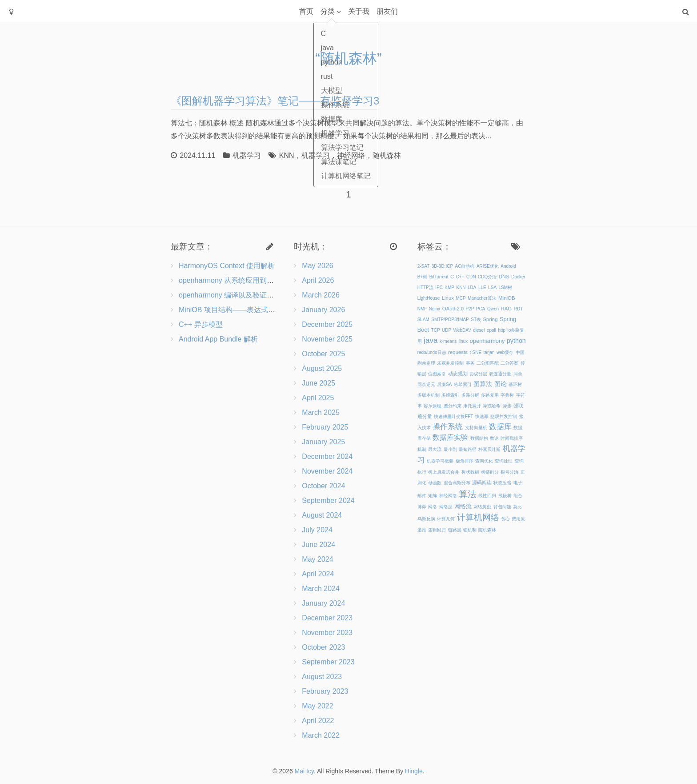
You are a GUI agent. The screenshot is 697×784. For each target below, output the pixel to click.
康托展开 (472, 406)
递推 (422, 530)
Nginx (435, 309)
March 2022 (321, 735)
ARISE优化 (488, 266)
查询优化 (484, 461)
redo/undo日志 (432, 352)
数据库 (500, 426)
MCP (461, 298)
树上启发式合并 (444, 472)
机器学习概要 (440, 461)
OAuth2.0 (453, 309)
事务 (470, 363)
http (502, 330)
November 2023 (327, 633)
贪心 (505, 519)
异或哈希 (492, 406)
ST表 (476, 320)
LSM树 (506, 287)
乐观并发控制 (450, 363)
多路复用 (490, 395)
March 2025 (321, 412)
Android (508, 266)
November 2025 (327, 339)
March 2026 (321, 295)
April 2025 (318, 398)
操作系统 (448, 426)
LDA (472, 287)
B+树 (423, 277)
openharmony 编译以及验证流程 (230, 295)
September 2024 (328, 501)
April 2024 (318, 574)
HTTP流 (425, 287)
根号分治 (509, 472)
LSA (492, 287)
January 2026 (323, 310)
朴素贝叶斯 (489, 449)
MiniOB (507, 298)
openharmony (487, 341)
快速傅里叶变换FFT (453, 416)
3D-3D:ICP (442, 266)
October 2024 (323, 486)
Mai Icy (304, 771)
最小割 (450, 449)
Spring (491, 319)
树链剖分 (490, 472)
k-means (448, 341)
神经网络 (351, 155)
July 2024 (317, 530)
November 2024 (327, 471)
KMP (449, 287)
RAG (506, 309)
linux (463, 341)
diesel (479, 330)
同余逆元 (426, 384)
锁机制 (470, 530)
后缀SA (444, 384)
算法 (468, 494)
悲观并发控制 (504, 416)
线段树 (505, 496)
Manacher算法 (482, 298)
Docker (518, 277)
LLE (482, 287)
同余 (518, 374)
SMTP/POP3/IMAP (450, 320)
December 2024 (327, 456)
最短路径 (468, 449)
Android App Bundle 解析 (218, 339)
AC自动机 (465, 266)
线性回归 (487, 496)
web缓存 (505, 352)
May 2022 (317, 706)
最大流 (435, 449)
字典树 (507, 395)
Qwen (493, 309)
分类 (328, 11)
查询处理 (504, 461)
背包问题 (502, 507)
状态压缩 (502, 483)
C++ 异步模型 (201, 324)
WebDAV (462, 330)
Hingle (414, 771)
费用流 (518, 519)
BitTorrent (439, 277)
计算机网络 (478, 517)
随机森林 (387, 155)
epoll (491, 330)
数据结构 (479, 438)
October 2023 (323, 647)
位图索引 (437, 374)
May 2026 (317, 266)
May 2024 (317, 559)
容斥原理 (433, 406)
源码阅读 (482, 482)
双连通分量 (500, 374)
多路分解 (470, 395)
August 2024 (322, 515)
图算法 (483, 384)
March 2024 (321, 589)
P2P (470, 309)
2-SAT (424, 266)
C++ (460, 277)
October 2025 (323, 354)
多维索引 (450, 395)
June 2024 (318, 545)
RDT (519, 309)
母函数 (435, 483)
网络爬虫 (482, 507)
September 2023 (328, 662)
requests (458, 352)
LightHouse (429, 298)
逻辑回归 (437, 530)
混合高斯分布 (457, 483)
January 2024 (323, 603)
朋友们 (387, 11)
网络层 (446, 507)
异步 (507, 406)
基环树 (515, 384)
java (431, 340)
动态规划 (458, 374)
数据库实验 (450, 437)
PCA (481, 309)
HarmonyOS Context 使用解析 (227, 266)
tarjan (489, 352)
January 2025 (323, 442)
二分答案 (509, 363)
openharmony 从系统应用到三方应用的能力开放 (255, 280)
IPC (439, 287)
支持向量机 (476, 428)
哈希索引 (463, 384)
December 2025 (327, 324)
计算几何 (446, 519)
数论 (494, 438)
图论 (501, 384)
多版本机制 (429, 395)
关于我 (359, 11)
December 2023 (327, 618)
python (516, 341)
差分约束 (453, 406)
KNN (287, 155)
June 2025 (318, 383)
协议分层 (478, 374)
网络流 (463, 506)
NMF (422, 309)
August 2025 (322, 368)
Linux (448, 298)
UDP (447, 330)
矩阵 (433, 496)
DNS (504, 277)
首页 (306, 11)
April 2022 (318, 721)
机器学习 (247, 155)
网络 (433, 507)
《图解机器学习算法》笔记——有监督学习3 (275, 101)
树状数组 (470, 472)
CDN (471, 277)
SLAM (423, 320)
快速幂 (482, 416)
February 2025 (325, 427)
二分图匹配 (488, 363)
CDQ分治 (487, 277)
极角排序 (465, 461)
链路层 (455, 530)
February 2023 (325, 691)
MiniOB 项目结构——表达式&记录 (233, 310)
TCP (436, 330)
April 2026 (318, 280)
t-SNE (475, 352)
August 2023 (322, 677)
